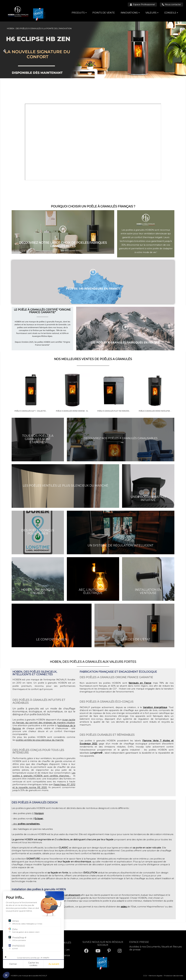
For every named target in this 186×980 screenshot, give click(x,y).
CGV (145, 976)
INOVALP (43, 976)
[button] (6, 975)
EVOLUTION (90, 873)
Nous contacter (171, 5)
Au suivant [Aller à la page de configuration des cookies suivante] (54, 964)
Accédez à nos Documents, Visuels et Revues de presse (155, 948)
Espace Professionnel (142, 5)
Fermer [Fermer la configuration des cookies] (13, 964)
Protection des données (174, 976)
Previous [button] (4, 51)
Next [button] (182, 51)
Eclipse (39, 819)
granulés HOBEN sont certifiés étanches (46, 776)
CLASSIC (64, 848)
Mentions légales (155, 976)
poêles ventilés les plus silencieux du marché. (40, 740)
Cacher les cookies (33, 964)
